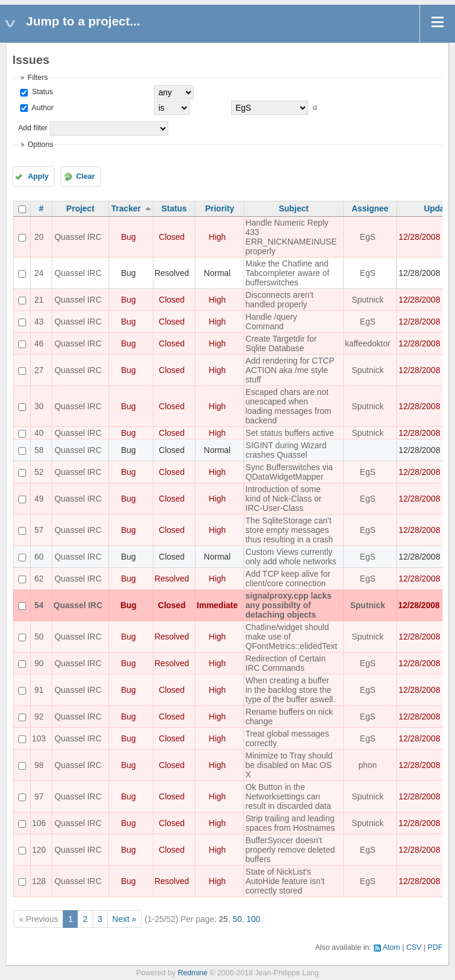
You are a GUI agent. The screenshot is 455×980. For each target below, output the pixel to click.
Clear (85, 176)
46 (39, 343)
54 (39, 605)
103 (39, 738)
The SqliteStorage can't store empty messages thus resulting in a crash (289, 530)
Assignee (370, 208)
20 (39, 237)
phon (368, 765)
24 (39, 273)
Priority (220, 208)
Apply (38, 176)
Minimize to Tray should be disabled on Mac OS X (289, 765)
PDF (435, 947)
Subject (294, 208)
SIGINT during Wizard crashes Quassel (286, 450)
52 (39, 472)
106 (39, 823)
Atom (391, 947)
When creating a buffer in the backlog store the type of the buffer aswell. (290, 690)
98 (39, 765)
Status (41, 92)
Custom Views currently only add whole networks (291, 557)
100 (253, 919)
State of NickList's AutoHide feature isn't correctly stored (285, 881)
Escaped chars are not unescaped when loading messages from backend (288, 406)
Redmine (193, 973)
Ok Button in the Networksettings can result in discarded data (288, 796)
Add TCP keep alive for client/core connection (288, 579)
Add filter (33, 128)
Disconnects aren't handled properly (279, 300)
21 (39, 300)
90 (39, 663)
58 (39, 450)
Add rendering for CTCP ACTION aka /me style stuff (290, 370)
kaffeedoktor (368, 343)
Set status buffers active (289, 433)
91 (39, 690)
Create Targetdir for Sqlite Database (281, 343)
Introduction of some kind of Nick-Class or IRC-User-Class (283, 499)
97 (39, 796)
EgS (367, 237)
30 (39, 406)
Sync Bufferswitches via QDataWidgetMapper (289, 472)
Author (41, 108)
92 (39, 716)
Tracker (126, 208)
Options (40, 144)
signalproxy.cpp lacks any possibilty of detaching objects (288, 605)
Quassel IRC (78, 237)
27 (39, 370)
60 (39, 557)
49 (39, 499)
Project (80, 208)
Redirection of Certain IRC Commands (285, 663)
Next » (124, 919)
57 (39, 530)
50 (39, 637)
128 (39, 881)
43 (39, 322)
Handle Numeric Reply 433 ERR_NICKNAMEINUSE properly (291, 237)
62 (39, 579)
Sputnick (368, 300)
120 (39, 850)
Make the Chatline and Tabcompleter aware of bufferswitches (287, 273)
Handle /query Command (271, 322)
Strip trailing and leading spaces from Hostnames (290, 823)
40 (39, 433)
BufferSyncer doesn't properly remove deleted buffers (290, 850)
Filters (37, 78)
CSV (414, 947)
